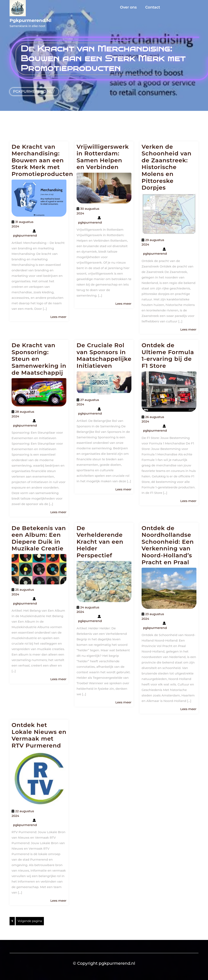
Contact (153, 7)
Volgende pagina (30, 921)
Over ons (128, 7)
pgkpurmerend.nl (30, 20)
